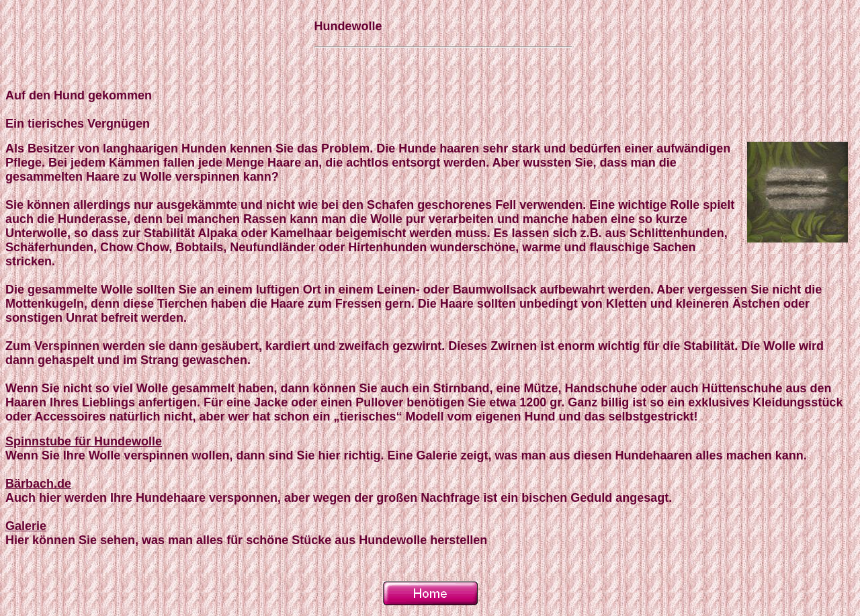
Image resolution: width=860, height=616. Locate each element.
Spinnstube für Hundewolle (84, 441)
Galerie (26, 526)
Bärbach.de (38, 484)
